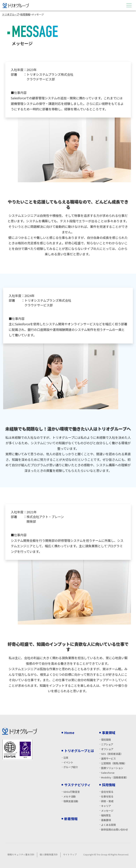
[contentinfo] (68, 791)
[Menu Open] (129, 5)
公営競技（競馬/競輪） (114, 763)
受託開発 (106, 740)
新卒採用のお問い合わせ (115, 829)
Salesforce (108, 773)
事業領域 (109, 733)
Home (69, 733)
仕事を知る (107, 796)
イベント (68, 762)
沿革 (66, 758)
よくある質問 (108, 825)
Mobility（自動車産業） (115, 777)
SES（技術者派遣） (112, 754)
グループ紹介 (71, 767)
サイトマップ (70, 854)
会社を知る (107, 792)
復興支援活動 (71, 801)
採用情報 (109, 785)
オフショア (107, 749)
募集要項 (106, 820)
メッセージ (107, 811)
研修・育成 (107, 801)
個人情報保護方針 (49, 854)
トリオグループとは (79, 751)
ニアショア (107, 744)
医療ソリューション (112, 768)
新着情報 (71, 819)
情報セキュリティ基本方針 (21, 854)
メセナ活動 (69, 796)
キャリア (106, 806)
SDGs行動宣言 (72, 792)
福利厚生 (106, 815)
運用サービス (108, 758)
